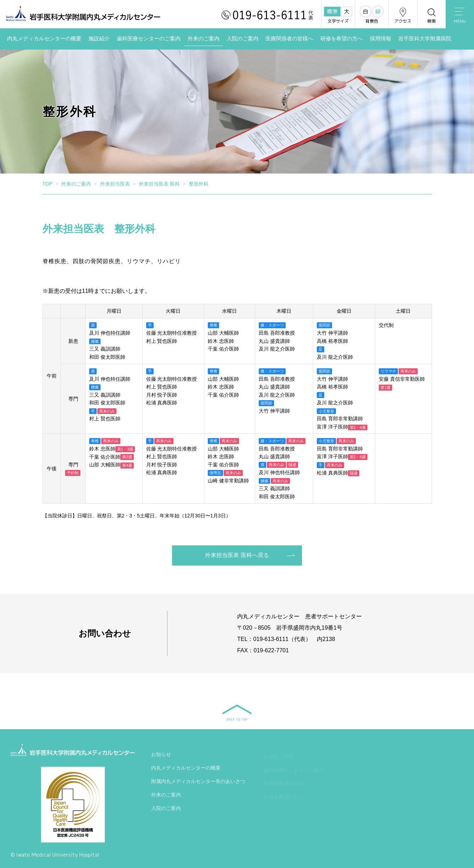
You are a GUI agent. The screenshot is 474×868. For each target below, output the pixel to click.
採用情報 (381, 39)
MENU (460, 16)
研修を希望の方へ (342, 39)
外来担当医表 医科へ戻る (237, 555)
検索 (432, 15)
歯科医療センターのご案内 (149, 39)
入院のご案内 (242, 39)
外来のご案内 (204, 39)
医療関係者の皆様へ (289, 39)
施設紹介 (99, 39)
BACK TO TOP (237, 713)
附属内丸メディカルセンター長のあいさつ (198, 783)
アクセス (403, 15)
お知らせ (161, 756)
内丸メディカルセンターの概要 (44, 39)
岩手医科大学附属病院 (425, 39)
